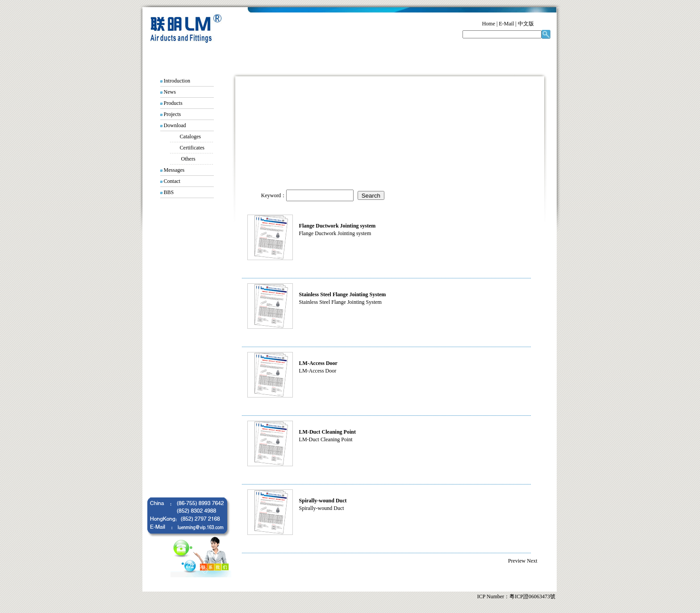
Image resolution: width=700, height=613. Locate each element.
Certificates (192, 148)
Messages (174, 170)
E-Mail (506, 24)
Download (175, 125)
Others (188, 159)
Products (173, 103)
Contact (172, 181)
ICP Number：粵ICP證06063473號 (516, 596)
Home (489, 24)
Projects (173, 114)
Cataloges (190, 137)
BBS (169, 192)
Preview (517, 561)
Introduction (177, 81)
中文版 (526, 24)
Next (532, 561)
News (170, 92)
